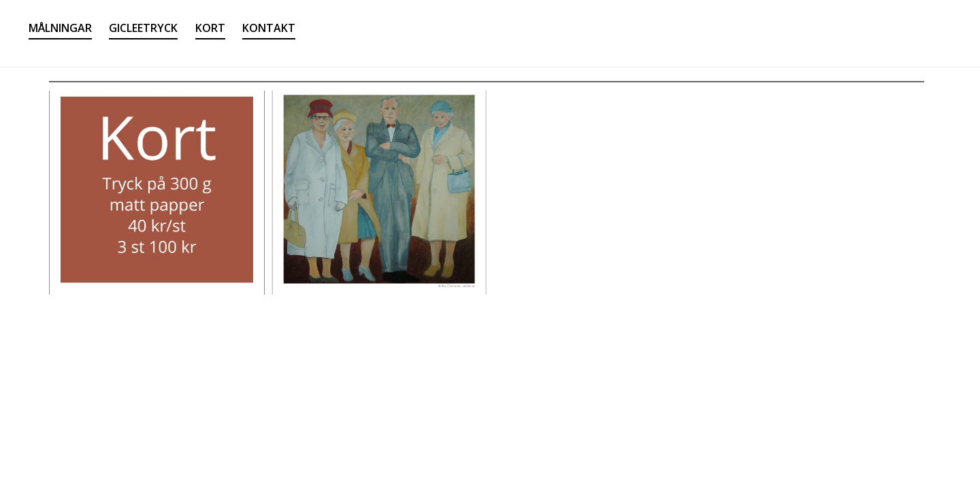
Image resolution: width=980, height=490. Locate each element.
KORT (210, 28)
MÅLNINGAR (60, 28)
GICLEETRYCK (143, 28)
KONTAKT (269, 28)
